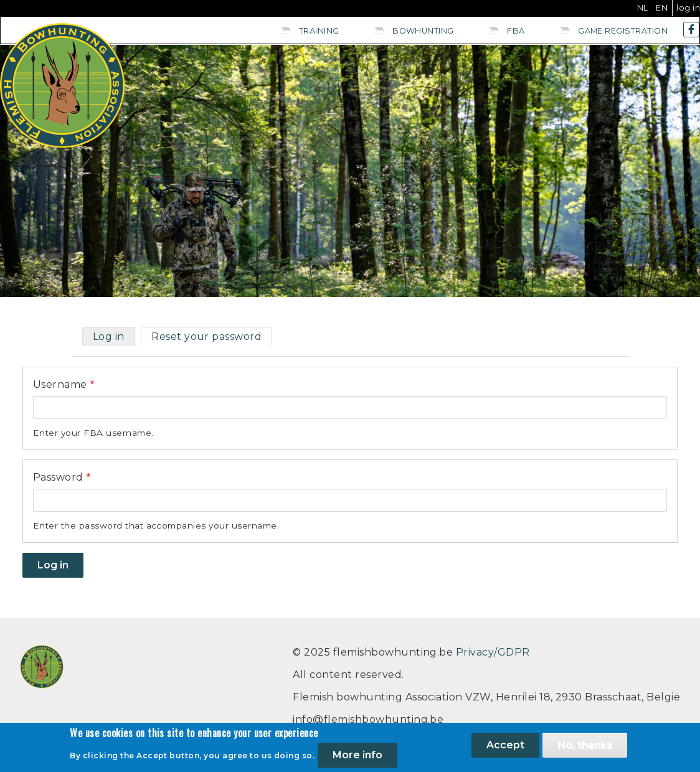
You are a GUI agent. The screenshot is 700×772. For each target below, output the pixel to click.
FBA (516, 31)
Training (319, 31)
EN (662, 8)
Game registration (623, 31)
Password (58, 477)
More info (357, 759)
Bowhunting (423, 31)
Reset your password (206, 337)
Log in (688, 8)
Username (60, 384)
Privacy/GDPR (493, 652)
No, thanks (585, 749)
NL (643, 8)
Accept (505, 749)
